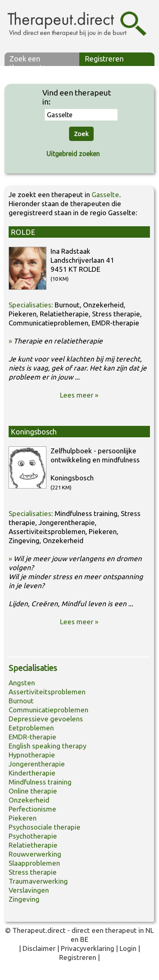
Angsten (22, 683)
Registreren (104, 59)
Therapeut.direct (39, 930)
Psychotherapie (33, 836)
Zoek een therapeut (26, 60)
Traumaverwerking (38, 881)
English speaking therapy (47, 746)
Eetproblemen (31, 728)
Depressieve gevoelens (46, 719)
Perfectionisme (32, 809)
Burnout (21, 701)
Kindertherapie (32, 773)
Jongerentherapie (37, 764)
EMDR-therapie (32, 737)
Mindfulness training (40, 782)
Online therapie (33, 791)
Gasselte (105, 194)
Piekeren (23, 818)
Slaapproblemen (34, 863)
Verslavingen (29, 890)
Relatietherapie (33, 845)
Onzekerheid (29, 800)
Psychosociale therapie (45, 827)
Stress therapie (33, 872)
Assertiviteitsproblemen (47, 692)
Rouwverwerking (35, 854)
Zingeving (24, 899)
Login (128, 948)
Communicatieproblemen (48, 710)
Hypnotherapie (32, 755)
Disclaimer (39, 948)
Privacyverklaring (88, 948)
